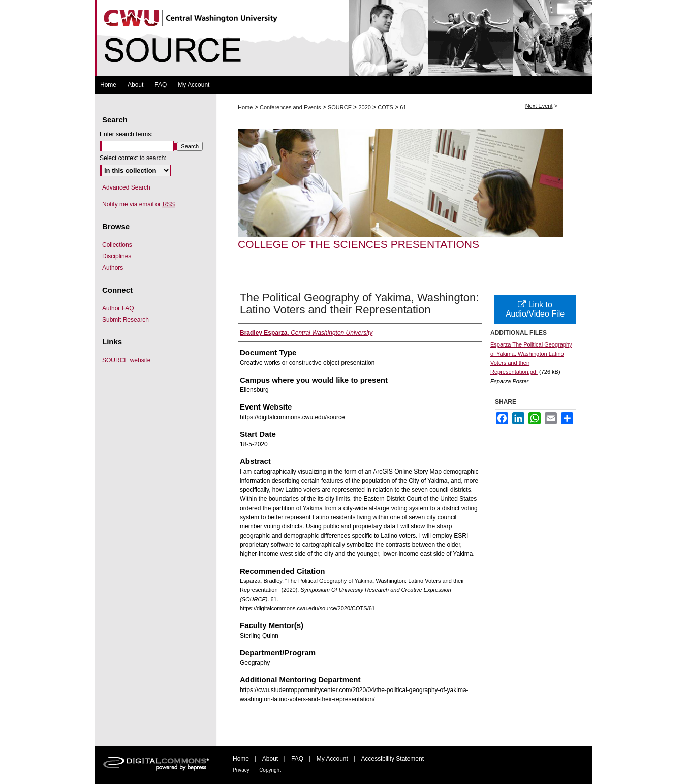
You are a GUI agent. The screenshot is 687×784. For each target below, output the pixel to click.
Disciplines (117, 256)
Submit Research (126, 320)
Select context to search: (133, 158)
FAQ (297, 759)
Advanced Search (126, 187)
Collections (117, 245)
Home (245, 107)
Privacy (241, 770)
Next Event (539, 106)
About (270, 759)
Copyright (270, 770)
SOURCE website (126, 360)
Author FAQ (118, 308)
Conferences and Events (291, 107)
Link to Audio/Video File (535, 309)
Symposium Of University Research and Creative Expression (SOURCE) (343, 38)
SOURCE (340, 107)
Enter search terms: (126, 134)
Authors (113, 268)
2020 (365, 107)
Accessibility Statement (393, 759)
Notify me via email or (138, 204)
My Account (332, 759)
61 (403, 107)
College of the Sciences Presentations (358, 244)
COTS (386, 107)
